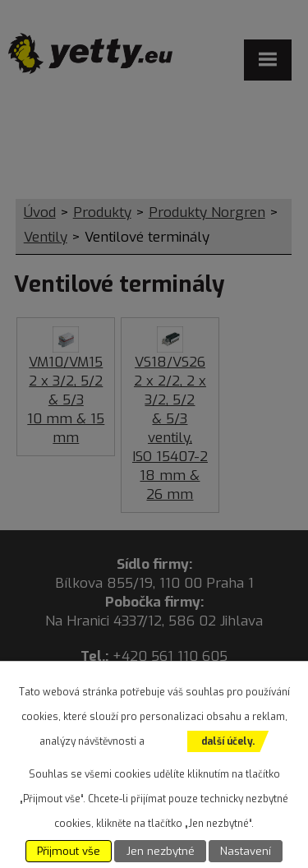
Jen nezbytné (161, 851)
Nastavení (246, 851)
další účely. (228, 741)
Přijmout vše (69, 851)
